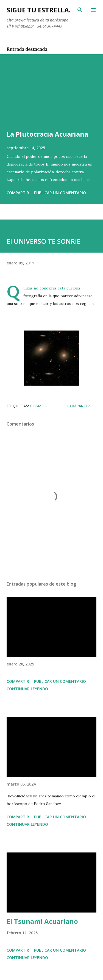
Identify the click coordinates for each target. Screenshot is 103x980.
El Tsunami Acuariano (42, 921)
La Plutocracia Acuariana (47, 134)
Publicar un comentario (60, 193)
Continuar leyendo (27, 689)
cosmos (38, 406)
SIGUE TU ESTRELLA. (39, 10)
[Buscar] (80, 10)
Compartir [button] (18, 193)
